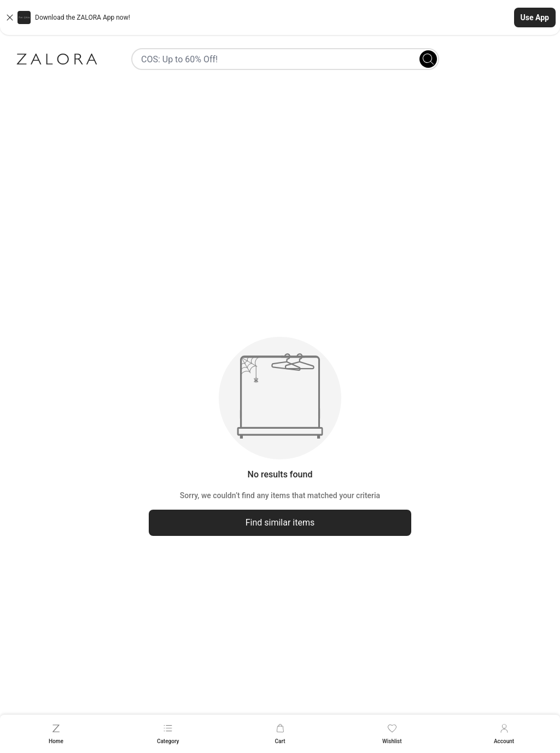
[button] (280, 17)
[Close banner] (10, 17)
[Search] (428, 59)
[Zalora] (57, 59)
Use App (535, 17)
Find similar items (280, 523)
